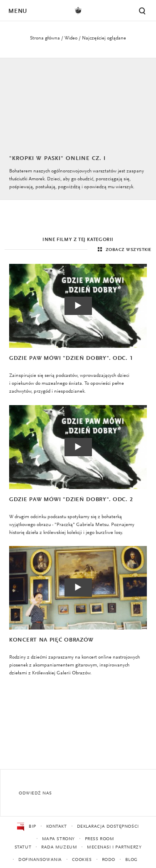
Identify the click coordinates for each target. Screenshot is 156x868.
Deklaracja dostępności (108, 827)
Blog (131, 860)
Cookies (82, 860)
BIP (26, 827)
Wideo (71, 38)
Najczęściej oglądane (104, 38)
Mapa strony (58, 839)
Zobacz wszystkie (124, 250)
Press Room (100, 839)
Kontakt (57, 827)
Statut (23, 847)
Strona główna (45, 38)
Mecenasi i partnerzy (114, 847)
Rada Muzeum (59, 847)
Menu (17, 11)
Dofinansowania (40, 860)
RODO (109, 860)
